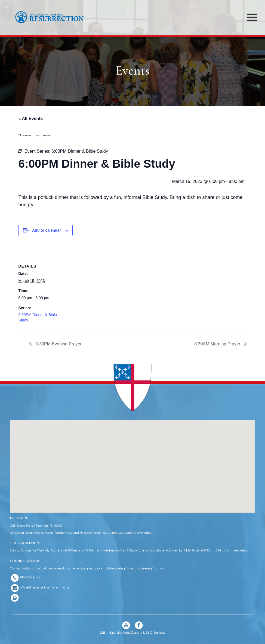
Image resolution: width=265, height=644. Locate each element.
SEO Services (155, 632)
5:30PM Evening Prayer (58, 344)
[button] (132, 461)
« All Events (30, 119)
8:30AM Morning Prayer (218, 344)
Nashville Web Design (125, 632)
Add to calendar (47, 230)
